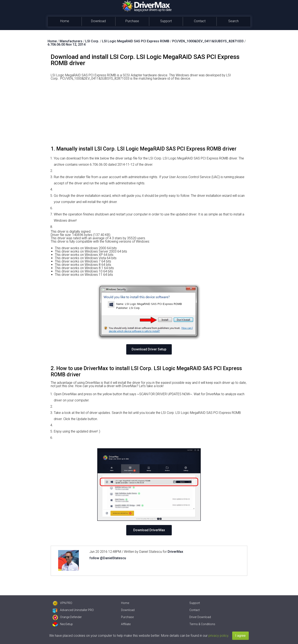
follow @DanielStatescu (108, 558)
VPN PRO (62, 603)
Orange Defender (67, 617)
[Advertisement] (149, 115)
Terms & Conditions (202, 624)
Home (65, 21)
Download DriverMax (149, 530)
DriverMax (175, 552)
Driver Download (200, 617)
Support (166, 21)
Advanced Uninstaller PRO (73, 610)
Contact (200, 21)
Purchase (132, 21)
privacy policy (218, 636)
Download (98, 21)
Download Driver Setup (149, 349)
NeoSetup (63, 624)
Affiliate (126, 624)
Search (233, 21)
